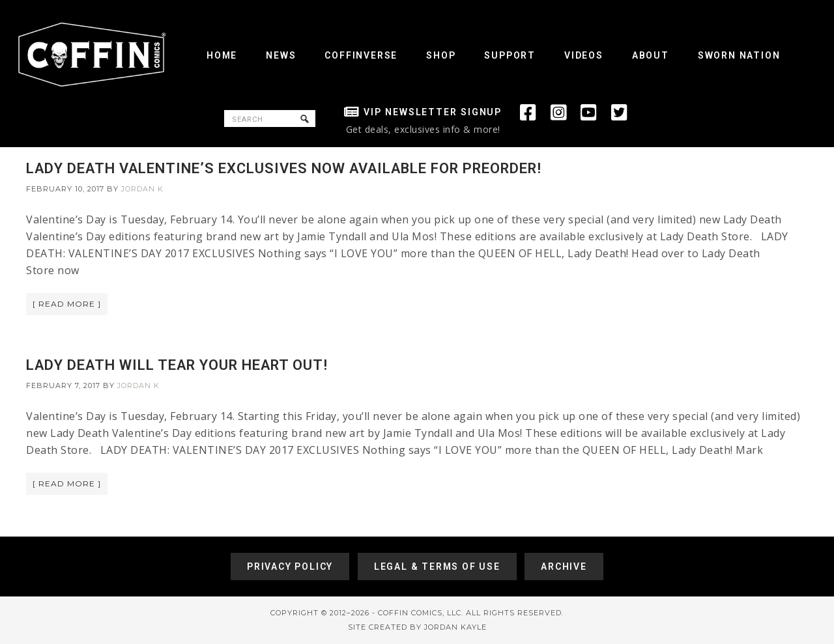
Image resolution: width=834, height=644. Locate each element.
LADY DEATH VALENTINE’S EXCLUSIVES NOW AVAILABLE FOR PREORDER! (284, 168)
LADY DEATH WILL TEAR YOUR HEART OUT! (177, 365)
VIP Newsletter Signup (433, 112)
